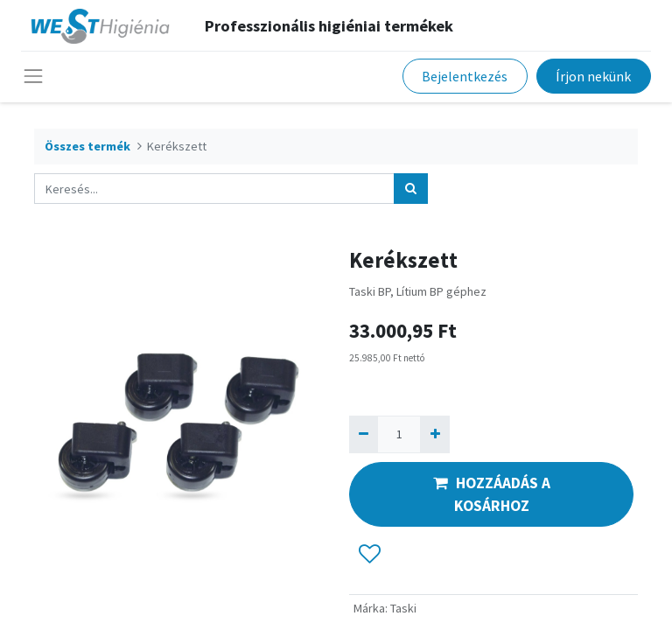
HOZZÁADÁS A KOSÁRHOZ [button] (492, 494)
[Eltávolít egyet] (364, 434)
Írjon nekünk (593, 76)
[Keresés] (411, 189)
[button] (370, 554)
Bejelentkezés (465, 76)
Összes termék (87, 146)
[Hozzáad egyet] (434, 434)
